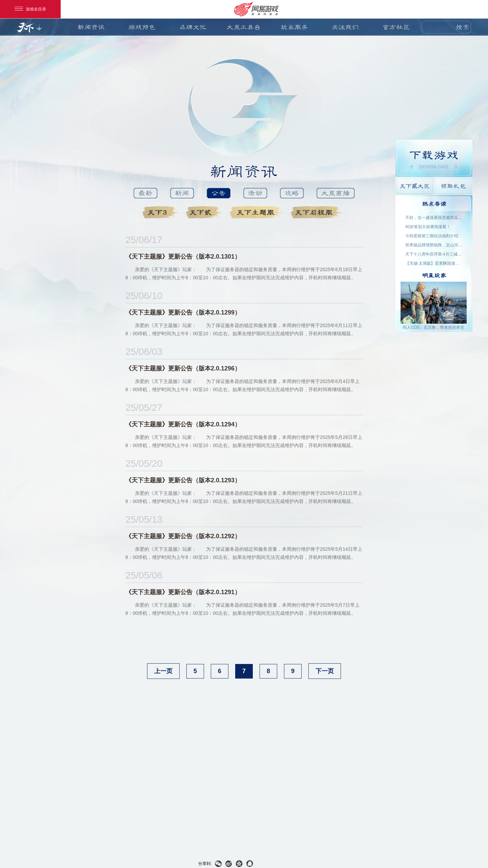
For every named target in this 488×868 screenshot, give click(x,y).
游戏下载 (434, 158)
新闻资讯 (91, 27)
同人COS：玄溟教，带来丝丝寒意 (433, 327)
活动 (255, 193)
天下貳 (205, 213)
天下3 (161, 213)
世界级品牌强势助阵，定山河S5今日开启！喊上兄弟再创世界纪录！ (434, 245)
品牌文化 (193, 27)
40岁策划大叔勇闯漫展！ (428, 227)
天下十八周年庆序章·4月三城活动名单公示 (434, 254)
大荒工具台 (244, 27)
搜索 (463, 27)
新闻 (182, 193)
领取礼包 (453, 186)
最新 (145, 193)
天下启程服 (318, 213)
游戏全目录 (30, 9)
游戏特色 (142, 27)
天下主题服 (258, 213)
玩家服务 (294, 27)
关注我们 (345, 27)
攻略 (292, 193)
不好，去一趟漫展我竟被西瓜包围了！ (434, 218)
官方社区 (396, 27)
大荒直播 (335, 193)
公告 (219, 193)
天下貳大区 (415, 186)
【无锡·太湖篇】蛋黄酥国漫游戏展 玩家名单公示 (434, 263)
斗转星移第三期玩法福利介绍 (432, 236)
